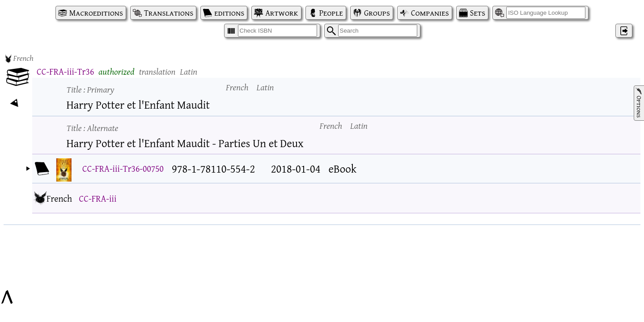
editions (229, 13)
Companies (430, 13)
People (331, 13)
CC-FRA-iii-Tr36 (65, 71)
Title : (91, 89)
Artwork (282, 13)
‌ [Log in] (624, 31)
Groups (377, 13)
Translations (169, 13)
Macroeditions (96, 13)
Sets (478, 13)
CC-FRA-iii (97, 198)
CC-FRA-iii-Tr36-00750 (123, 168)
